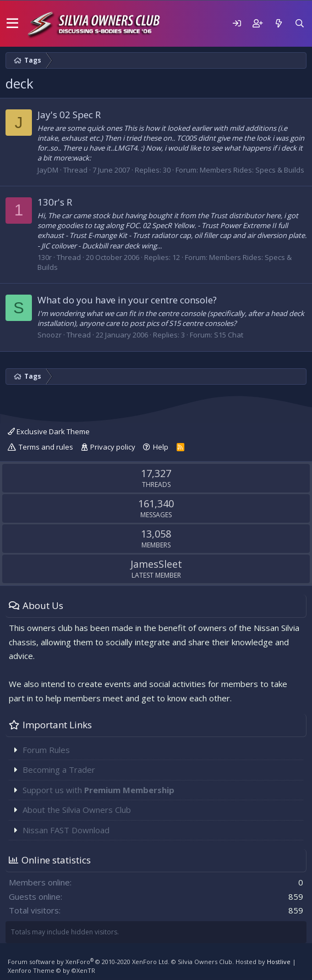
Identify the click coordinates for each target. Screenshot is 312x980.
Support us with (98, 790)
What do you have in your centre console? (127, 300)
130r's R (55, 202)
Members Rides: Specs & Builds (252, 170)
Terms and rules (46, 447)
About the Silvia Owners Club (77, 810)
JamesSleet (156, 564)
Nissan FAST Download (66, 830)
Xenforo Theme (51, 970)
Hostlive (279, 962)
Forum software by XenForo (89, 962)
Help (161, 447)
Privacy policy (113, 447)
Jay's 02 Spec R (69, 115)
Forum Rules (46, 750)
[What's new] (278, 23)
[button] (12, 24)
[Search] (299, 23)
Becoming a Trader (59, 769)
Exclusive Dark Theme (49, 431)
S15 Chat (229, 335)
